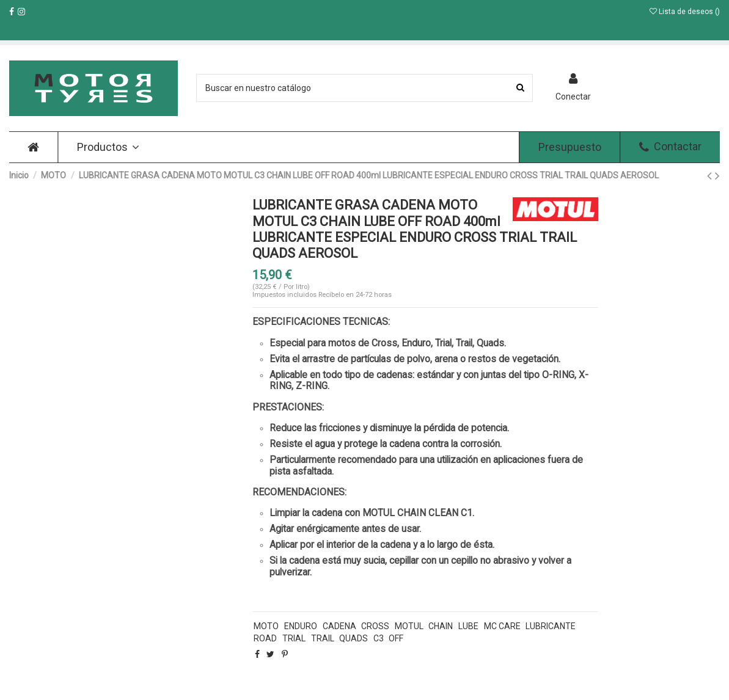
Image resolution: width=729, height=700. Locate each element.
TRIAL (294, 638)
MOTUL (409, 626)
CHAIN (441, 626)
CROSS (375, 626)
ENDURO (301, 626)
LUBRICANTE (551, 626)
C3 (379, 638)
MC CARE (502, 626)
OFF (396, 638)
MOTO (266, 626)
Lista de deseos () (685, 12)
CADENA (339, 626)
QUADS (354, 638)
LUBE (468, 626)
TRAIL (323, 638)
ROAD (265, 638)
